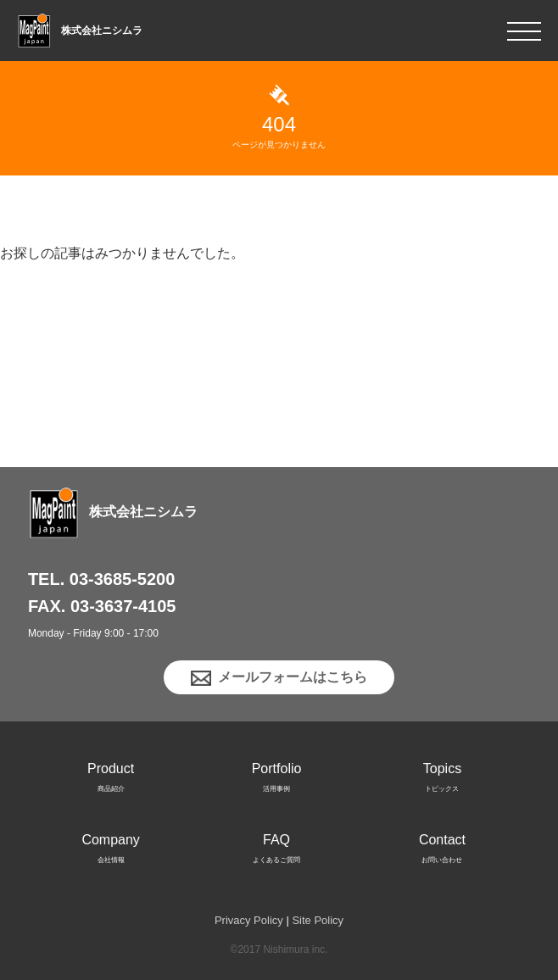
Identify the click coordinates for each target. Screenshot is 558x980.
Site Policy (318, 920)
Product (111, 780)
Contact (442, 852)
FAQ (276, 852)
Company (110, 852)
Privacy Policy (249, 920)
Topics (442, 780)
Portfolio (277, 780)
